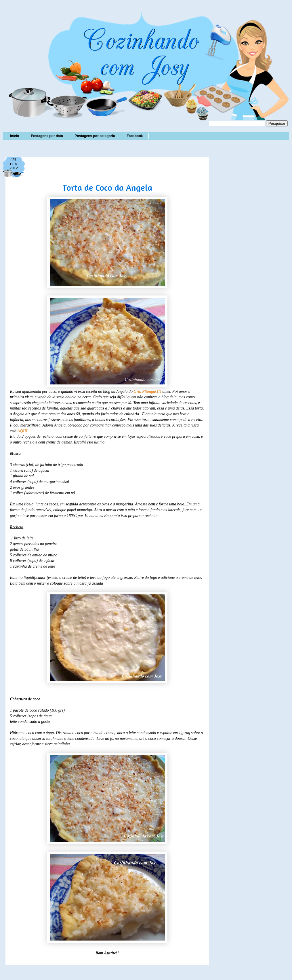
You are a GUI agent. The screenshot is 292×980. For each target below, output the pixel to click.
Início (15, 136)
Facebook (135, 136)
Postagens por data (47, 136)
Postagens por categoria (95, 136)
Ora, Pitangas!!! (148, 392)
